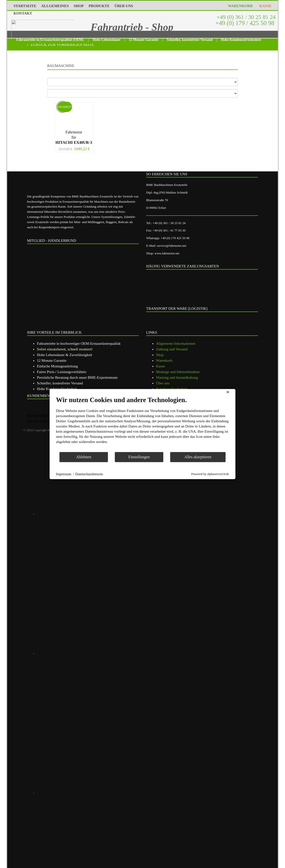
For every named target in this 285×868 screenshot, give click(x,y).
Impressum (64, 474)
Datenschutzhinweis (89, 474)
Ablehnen (84, 457)
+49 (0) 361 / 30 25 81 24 (245, 17)
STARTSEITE (25, 6)
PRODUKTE (99, 6)
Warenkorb (164, 360)
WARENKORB (239, 6)
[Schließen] (228, 393)
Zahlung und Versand (172, 349)
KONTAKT (23, 13)
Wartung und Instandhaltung (177, 377)
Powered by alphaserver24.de (210, 474)
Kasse (160, 366)
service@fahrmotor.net (172, 246)
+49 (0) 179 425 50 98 (175, 238)
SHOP (79, 6)
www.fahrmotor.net (167, 253)
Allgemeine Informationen (176, 344)
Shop (160, 355)
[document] (143, 424)
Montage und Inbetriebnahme (178, 372)
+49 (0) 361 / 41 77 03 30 (169, 230)
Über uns (163, 383)
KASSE (264, 6)
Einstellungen (139, 457)
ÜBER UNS (124, 6)
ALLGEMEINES (55, 6)
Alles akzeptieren (198, 457)
